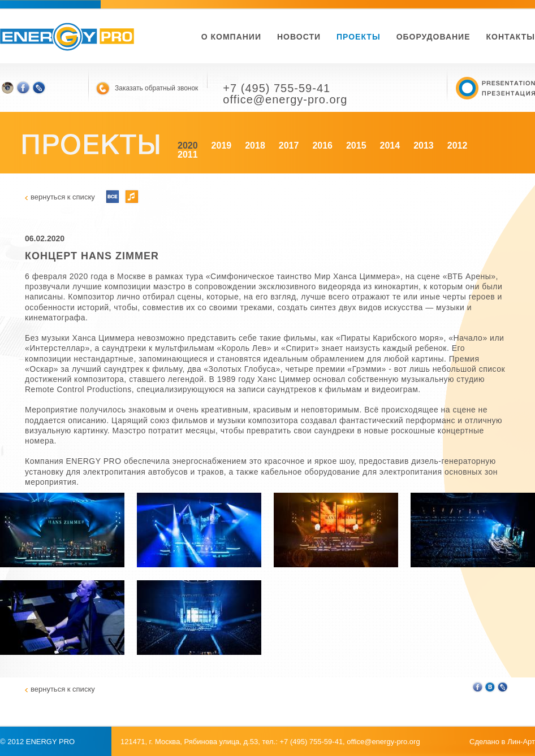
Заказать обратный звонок (156, 88)
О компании (231, 37)
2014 (390, 145)
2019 (222, 145)
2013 (424, 145)
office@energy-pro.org (383, 742)
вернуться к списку (63, 197)
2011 (188, 155)
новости (299, 37)
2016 (322, 145)
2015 (356, 145)
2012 (458, 145)
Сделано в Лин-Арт (502, 742)
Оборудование (433, 37)
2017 (289, 145)
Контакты (511, 37)
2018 (255, 145)
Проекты (359, 37)
